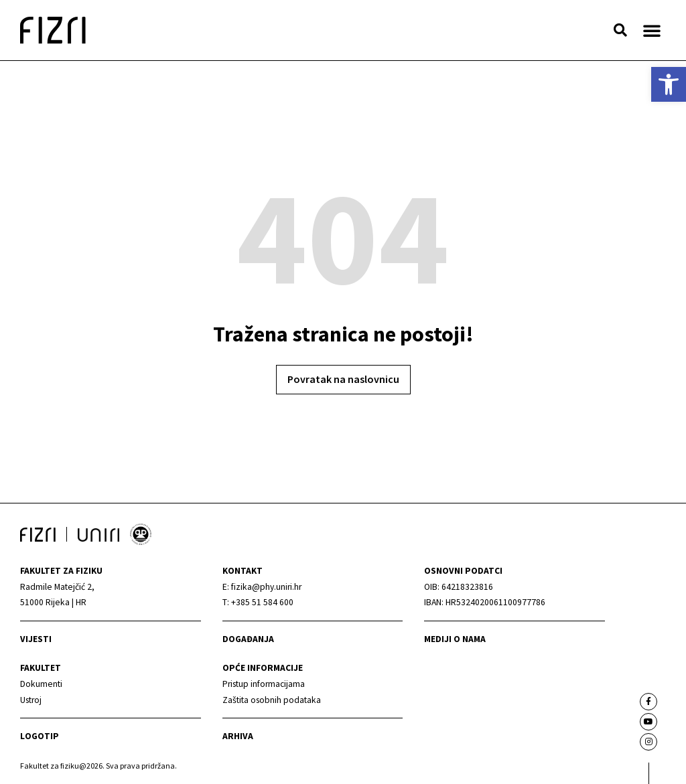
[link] (669, 84)
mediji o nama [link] (455, 639)
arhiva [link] (238, 736)
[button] (620, 30)
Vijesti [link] (36, 639)
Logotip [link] (40, 736)
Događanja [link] (248, 639)
